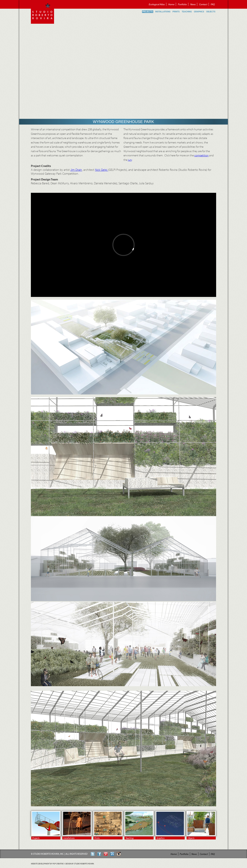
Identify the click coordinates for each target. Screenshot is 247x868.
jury (130, 160)
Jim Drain (76, 170)
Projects (148, 12)
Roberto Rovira (42, 13)
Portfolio (182, 4)
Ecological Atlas (157, 4)
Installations (163, 12)
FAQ (213, 4)
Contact (203, 4)
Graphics (199, 12)
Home (171, 4)
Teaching (187, 12)
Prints (176, 12)
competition (201, 155)
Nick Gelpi (102, 170)
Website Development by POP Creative (47, 864)
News (193, 4)
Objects (211, 12)
